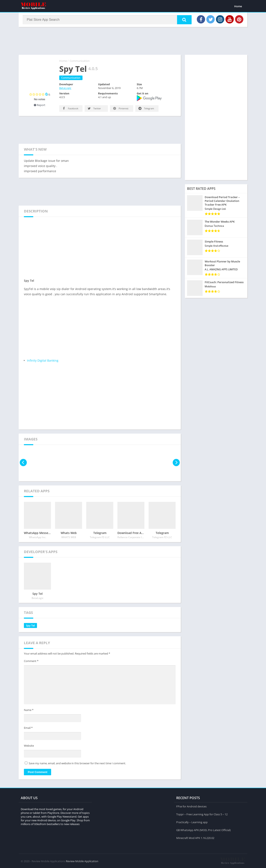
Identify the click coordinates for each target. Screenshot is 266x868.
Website (29, 746)
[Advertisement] (133, 41)
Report (40, 106)
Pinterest (120, 109)
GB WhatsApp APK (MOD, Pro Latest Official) (203, 830)
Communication (80, 62)
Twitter (94, 109)
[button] (183, 20)
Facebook (70, 109)
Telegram (146, 109)
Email (28, 729)
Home (238, 6)
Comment (31, 662)
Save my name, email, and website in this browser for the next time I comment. (77, 764)
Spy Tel (30, 626)
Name (29, 711)
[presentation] (23, 463)
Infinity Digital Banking (43, 361)
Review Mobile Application (82, 861)
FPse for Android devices (191, 806)
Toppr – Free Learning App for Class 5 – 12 (202, 814)
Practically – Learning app (192, 822)
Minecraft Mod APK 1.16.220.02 (195, 838)
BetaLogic (65, 89)
